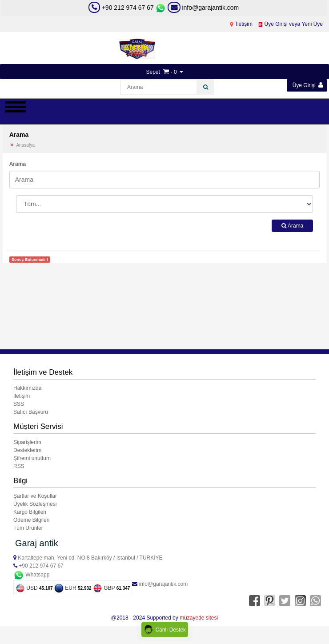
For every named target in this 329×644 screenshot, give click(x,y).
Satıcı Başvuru (31, 412)
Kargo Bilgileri (30, 512)
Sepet (153, 72)
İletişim (241, 24)
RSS (19, 466)
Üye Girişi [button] (308, 85)
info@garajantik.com (203, 8)
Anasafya (25, 145)
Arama (18, 164)
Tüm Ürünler (28, 528)
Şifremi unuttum (32, 458)
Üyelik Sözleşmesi (35, 504)
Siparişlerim (27, 442)
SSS (19, 404)
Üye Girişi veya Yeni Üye (290, 24)
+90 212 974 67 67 (128, 8)
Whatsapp (31, 575)
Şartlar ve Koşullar (35, 496)
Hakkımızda (27, 388)
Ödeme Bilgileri (31, 520)
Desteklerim (27, 450)
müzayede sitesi (199, 618)
